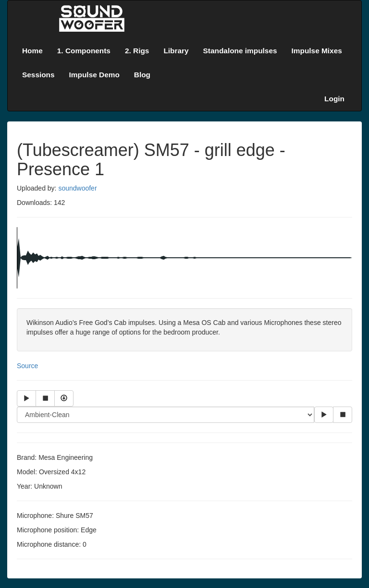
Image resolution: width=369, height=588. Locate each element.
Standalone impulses (240, 51)
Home (32, 51)
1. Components (84, 51)
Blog (142, 75)
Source (27, 366)
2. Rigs (137, 51)
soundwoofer (77, 188)
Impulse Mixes (317, 51)
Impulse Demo (94, 75)
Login (334, 99)
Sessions (38, 75)
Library (176, 51)
